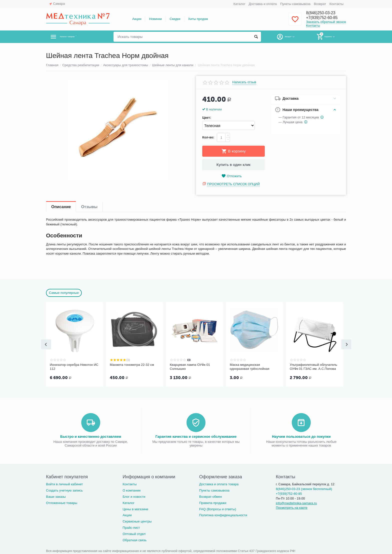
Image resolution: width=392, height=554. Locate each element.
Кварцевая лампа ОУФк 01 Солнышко (190, 367)
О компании (131, 490)
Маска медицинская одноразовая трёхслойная (249, 367)
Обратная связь (134, 540)
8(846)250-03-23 (323, 13)
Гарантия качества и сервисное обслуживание (196, 436)
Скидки (175, 19)
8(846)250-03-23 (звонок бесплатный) (304, 488)
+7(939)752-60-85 (324, 18)
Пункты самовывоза (295, 4)
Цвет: (207, 118)
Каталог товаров (76, 37)
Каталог (239, 4)
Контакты (336, 4)
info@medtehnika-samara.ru (296, 503)
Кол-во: (208, 137)
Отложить (231, 176)
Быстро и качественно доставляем (91, 436)
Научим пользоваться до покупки (301, 436)
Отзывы (89, 207)
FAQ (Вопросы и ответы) (218, 509)
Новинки (155, 19)
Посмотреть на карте (292, 507)
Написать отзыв (244, 82)
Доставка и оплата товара (219, 484)
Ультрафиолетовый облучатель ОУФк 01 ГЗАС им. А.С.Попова (313, 367)
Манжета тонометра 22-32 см (132, 365)
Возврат (320, 4)
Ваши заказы (56, 496)
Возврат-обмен (211, 496)
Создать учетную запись (64, 490)
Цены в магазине (135, 509)
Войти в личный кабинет (64, 484)
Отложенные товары (62, 502)
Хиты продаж (198, 19)
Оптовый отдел (134, 533)
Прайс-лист (131, 527)
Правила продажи (213, 502)
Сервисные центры (137, 521)
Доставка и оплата (263, 4)
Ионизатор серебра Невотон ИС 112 (74, 367)
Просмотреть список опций (233, 184)
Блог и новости (134, 496)
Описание (61, 207)
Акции (137, 19)
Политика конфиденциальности (223, 515)
